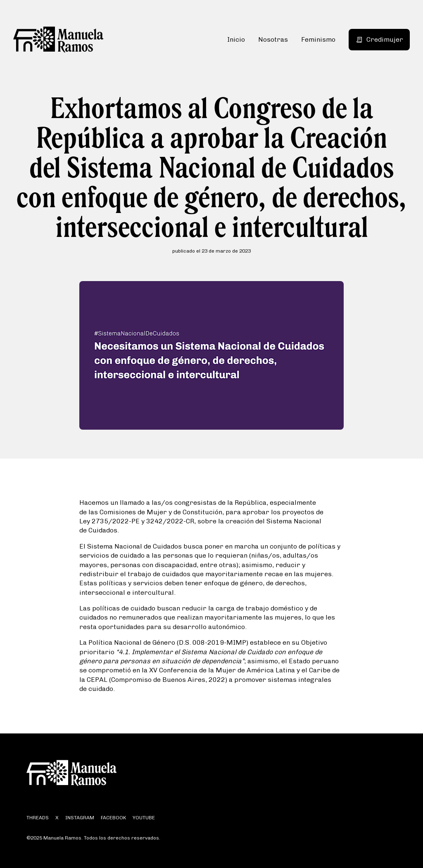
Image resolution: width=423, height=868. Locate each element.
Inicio (236, 39)
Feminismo (318, 39)
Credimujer (379, 39)
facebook (113, 818)
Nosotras (273, 39)
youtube (144, 818)
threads (38, 818)
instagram (80, 818)
